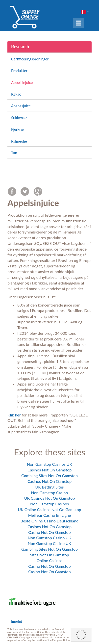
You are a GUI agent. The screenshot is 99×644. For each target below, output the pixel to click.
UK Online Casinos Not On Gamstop (49, 509)
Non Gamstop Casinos (49, 504)
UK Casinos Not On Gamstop (50, 498)
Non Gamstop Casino (50, 493)
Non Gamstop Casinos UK (49, 464)
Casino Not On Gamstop (49, 532)
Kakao (16, 94)
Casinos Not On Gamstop (49, 470)
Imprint (17, 621)
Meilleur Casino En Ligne (50, 515)
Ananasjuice (21, 106)
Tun (14, 153)
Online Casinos (50, 560)
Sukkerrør (19, 118)
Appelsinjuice (22, 82)
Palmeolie (19, 141)
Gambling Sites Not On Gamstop (49, 476)
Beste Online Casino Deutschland (49, 521)
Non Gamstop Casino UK (49, 538)
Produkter (19, 71)
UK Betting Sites (50, 487)
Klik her (14, 415)
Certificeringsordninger (30, 59)
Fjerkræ (17, 129)
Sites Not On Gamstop (49, 555)
